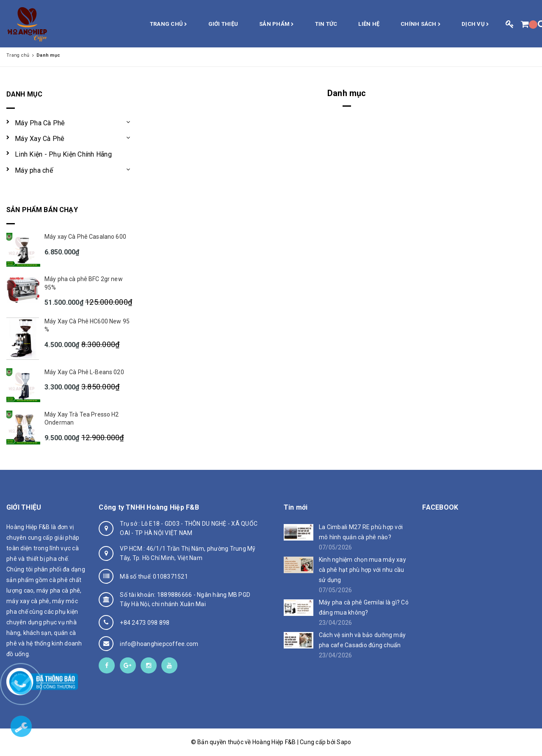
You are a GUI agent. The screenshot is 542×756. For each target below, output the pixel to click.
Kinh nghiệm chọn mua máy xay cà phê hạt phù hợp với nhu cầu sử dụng (362, 570)
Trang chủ (169, 25)
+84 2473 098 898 (145, 623)
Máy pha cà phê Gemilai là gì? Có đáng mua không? (364, 607)
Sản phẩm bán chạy (42, 210)
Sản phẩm (277, 25)
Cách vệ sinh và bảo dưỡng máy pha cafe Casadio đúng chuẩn (362, 640)
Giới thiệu (223, 24)
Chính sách (420, 25)
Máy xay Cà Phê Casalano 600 (85, 237)
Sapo (344, 742)
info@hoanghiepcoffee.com (159, 644)
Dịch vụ (475, 25)
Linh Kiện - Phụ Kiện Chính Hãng (63, 154)
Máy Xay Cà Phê (40, 139)
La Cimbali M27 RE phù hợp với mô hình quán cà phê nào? (361, 532)
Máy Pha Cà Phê (40, 123)
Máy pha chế (34, 170)
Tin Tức (326, 24)
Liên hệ (369, 24)
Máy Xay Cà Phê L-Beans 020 (84, 372)
